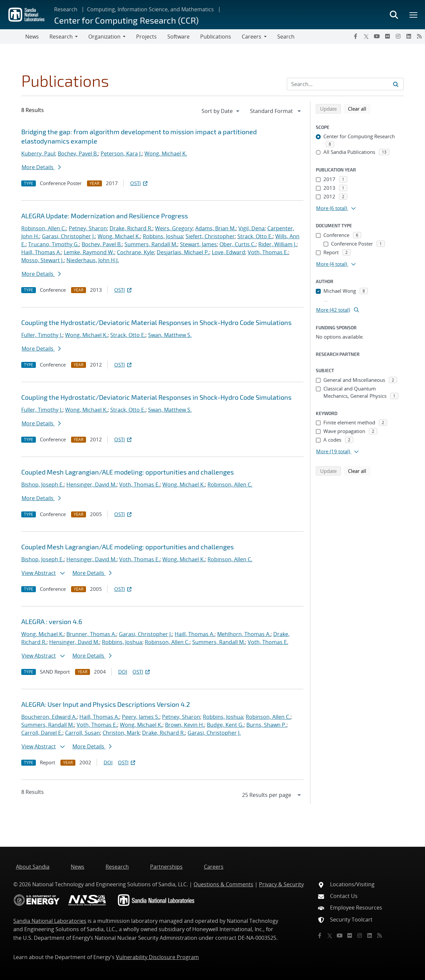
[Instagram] (398, 36)
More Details (41, 167)
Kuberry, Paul (38, 154)
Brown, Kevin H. (185, 725)
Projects (146, 37)
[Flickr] (387, 36)
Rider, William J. (277, 244)
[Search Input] (345, 84)
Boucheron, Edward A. (49, 717)
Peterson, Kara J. (121, 154)
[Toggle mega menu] (414, 15)
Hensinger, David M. (91, 485)
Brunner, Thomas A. (91, 634)
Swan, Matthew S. (170, 335)
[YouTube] (377, 36)
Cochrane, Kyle (135, 252)
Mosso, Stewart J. (42, 260)
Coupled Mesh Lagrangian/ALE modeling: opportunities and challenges (127, 472)
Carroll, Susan (83, 733)
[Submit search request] (396, 84)
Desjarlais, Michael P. (183, 252)
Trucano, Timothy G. (54, 244)
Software (178, 37)
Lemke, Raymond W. (89, 252)
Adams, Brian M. (215, 228)
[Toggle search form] (394, 15)
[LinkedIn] (409, 36)
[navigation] (221, 111)
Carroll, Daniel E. (42, 733)
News (32, 37)
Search (286, 37)
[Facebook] (356, 36)
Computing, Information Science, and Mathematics (150, 9)
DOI (123, 672)
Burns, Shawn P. (266, 725)
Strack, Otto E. (255, 236)
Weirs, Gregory (174, 228)
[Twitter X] (366, 36)
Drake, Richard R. (131, 228)
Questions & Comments (223, 884)
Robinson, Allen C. (44, 228)
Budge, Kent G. (225, 725)
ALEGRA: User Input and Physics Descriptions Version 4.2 (106, 704)
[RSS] (419, 36)
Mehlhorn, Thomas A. (244, 634)
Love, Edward (228, 252)
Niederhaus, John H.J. (93, 260)
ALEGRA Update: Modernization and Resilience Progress (105, 216)
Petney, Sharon (88, 228)
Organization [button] (104, 37)
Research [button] (61, 37)
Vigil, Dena (252, 228)
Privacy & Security (281, 884)
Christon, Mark (121, 733)
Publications (216, 37)
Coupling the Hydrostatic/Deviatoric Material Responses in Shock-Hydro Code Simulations (156, 322)
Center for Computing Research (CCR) (126, 20)
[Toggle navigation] (13, 37)
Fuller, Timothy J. (42, 335)
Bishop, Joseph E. (42, 485)
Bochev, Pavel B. (78, 154)
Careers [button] (252, 37)
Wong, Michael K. (166, 154)
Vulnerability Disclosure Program (157, 957)
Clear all (359, 108)
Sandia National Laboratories (50, 921)
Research (66, 9)
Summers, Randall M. (151, 244)
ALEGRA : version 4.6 (52, 621)
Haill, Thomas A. (41, 252)
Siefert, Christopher (210, 236)
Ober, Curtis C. (238, 244)
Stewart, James (198, 244)
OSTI (139, 183)
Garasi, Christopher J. (68, 236)
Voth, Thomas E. (268, 252)
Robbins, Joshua (163, 236)
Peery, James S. (141, 717)
